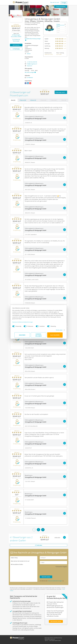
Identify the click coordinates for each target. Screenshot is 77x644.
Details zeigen (57, 330)
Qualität (46, 39)
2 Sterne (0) (54, 100)
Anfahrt (29, 54)
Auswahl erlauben (38, 335)
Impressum (17, 322)
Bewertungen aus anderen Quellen (16, 36)
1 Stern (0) (63, 100)
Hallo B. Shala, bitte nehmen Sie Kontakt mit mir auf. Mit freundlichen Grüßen (24, 569)
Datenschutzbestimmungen (28, 322)
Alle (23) (13, 100)
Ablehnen (22, 335)
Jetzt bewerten (16, 45)
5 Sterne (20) (23, 100)
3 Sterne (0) (43, 100)
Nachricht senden (46, 577)
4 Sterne (58, 26)
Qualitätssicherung (58, 638)
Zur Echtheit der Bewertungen (16, 40)
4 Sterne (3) (33, 100)
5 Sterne (58, 24)
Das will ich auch (55, 2)
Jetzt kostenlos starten (56, 621)
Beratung (47, 48)
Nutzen (46, 41)
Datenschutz (47, 639)
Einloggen (64, 3)
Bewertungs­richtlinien (49, 638)
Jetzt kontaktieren (61, 6)
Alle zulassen (55, 335)
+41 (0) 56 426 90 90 (32, 62)
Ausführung (47, 46)
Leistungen (47, 44)
